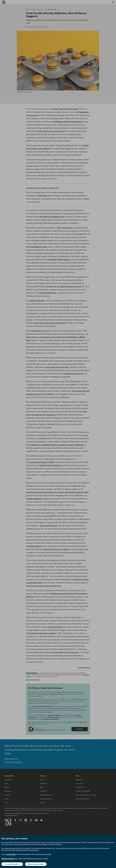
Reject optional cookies (36, 864)
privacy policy (11, 854)
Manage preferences (8, 859)
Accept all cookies (12, 864)
